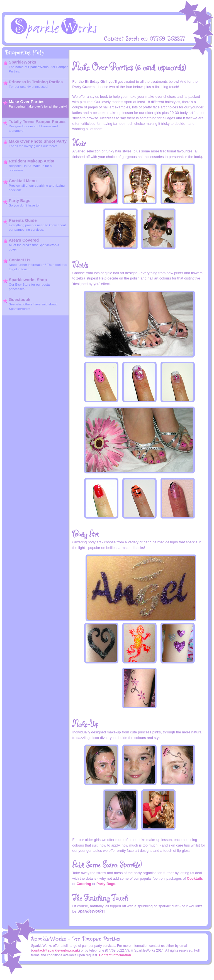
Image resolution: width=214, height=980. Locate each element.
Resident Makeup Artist (29, 166)
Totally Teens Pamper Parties (34, 126)
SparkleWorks (36, 67)
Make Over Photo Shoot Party (35, 144)
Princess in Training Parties (33, 84)
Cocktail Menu (34, 185)
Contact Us (35, 264)
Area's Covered (31, 245)
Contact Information (115, 955)
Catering (84, 884)
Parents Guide (35, 225)
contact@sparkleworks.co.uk (56, 950)
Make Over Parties (35, 104)
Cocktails (195, 878)
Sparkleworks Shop (27, 284)
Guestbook (30, 304)
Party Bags (21, 203)
